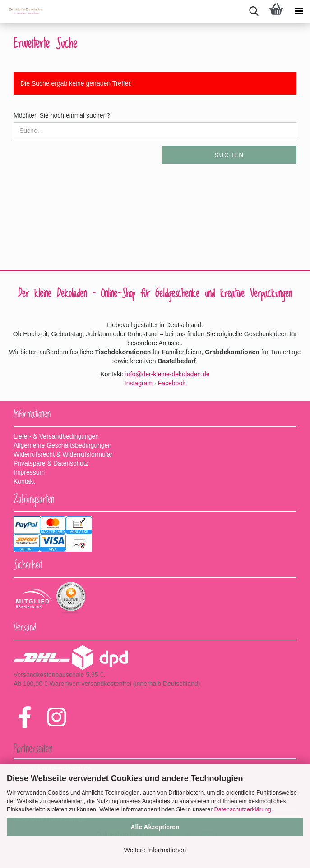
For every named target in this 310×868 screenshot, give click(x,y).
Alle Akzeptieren (155, 827)
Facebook (172, 383)
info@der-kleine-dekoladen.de (168, 374)
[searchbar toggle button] (254, 11)
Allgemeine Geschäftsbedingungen (62, 445)
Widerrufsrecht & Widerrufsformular (63, 454)
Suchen (229, 155)
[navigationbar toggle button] (299, 11)
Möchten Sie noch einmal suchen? (62, 115)
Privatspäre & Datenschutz (51, 463)
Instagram (139, 383)
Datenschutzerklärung (242, 809)
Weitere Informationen (155, 850)
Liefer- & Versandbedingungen (56, 436)
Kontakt (24, 481)
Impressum (29, 472)
